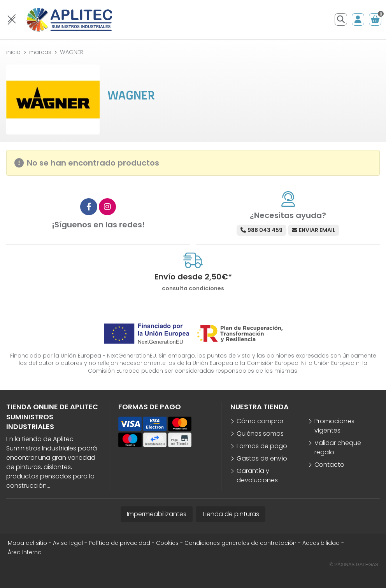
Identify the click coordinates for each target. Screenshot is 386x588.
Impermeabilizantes (157, 514)
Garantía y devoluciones (257, 475)
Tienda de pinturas (231, 514)
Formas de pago (262, 446)
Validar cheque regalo (338, 448)
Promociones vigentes (334, 426)
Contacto (329, 465)
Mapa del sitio (27, 543)
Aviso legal (68, 543)
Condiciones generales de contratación (240, 543)
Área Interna (25, 552)
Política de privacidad (119, 543)
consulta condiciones (193, 289)
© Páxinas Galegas (354, 565)
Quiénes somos (260, 434)
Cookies (167, 543)
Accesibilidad (321, 543)
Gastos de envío (262, 458)
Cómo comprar (260, 421)
